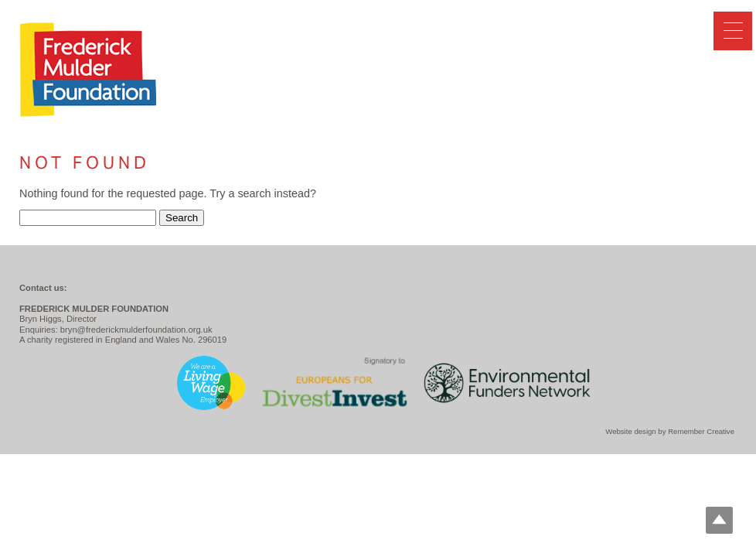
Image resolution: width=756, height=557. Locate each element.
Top (719, 520)
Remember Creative (701, 431)
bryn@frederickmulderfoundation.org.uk (136, 330)
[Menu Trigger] (733, 31)
